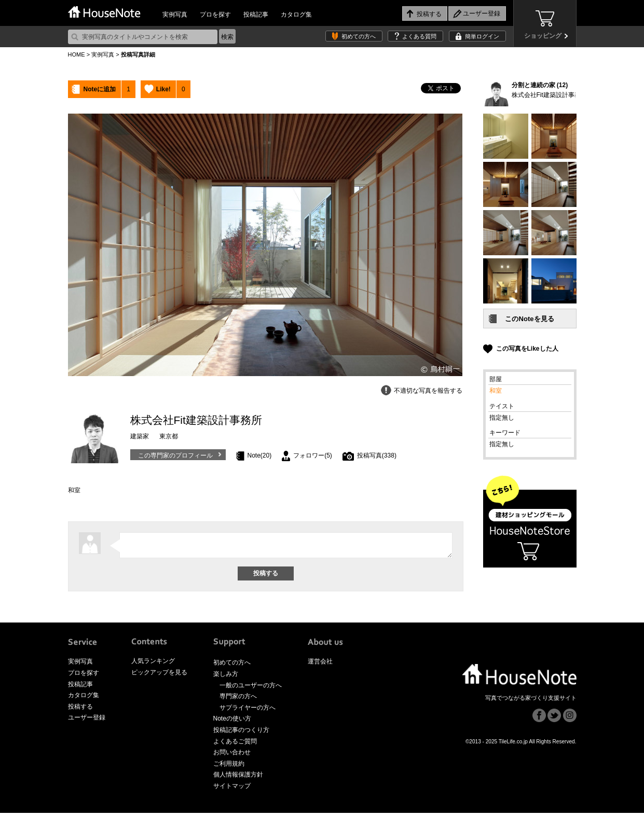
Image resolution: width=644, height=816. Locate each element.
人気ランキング (153, 664)
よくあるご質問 (235, 744)
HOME (77, 54)
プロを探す (215, 15)
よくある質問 (419, 36)
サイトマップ (232, 789)
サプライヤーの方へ (248, 711)
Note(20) (260, 455)
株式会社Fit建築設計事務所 (549, 95)
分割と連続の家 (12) (540, 85)
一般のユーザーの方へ (251, 688)
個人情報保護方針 (238, 778)
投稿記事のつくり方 (241, 733)
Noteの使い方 (232, 722)
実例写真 (175, 15)
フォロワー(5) (313, 455)
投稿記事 (256, 15)
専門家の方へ (238, 699)
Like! (163, 89)
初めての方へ (359, 36)
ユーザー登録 (87, 721)
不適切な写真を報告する (428, 391)
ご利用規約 (229, 767)
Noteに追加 (100, 89)
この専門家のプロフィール (175, 455)
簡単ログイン (482, 36)
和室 (496, 391)
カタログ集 (296, 15)
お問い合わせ (232, 755)
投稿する (80, 710)
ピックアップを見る (159, 675)
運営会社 (320, 665)
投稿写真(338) (377, 455)
